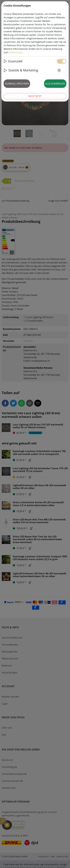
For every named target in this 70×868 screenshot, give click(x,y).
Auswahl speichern (17, 84)
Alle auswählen (55, 84)
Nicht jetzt (35, 96)
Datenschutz (16, 52)
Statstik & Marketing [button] (21, 70)
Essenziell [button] (13, 61)
